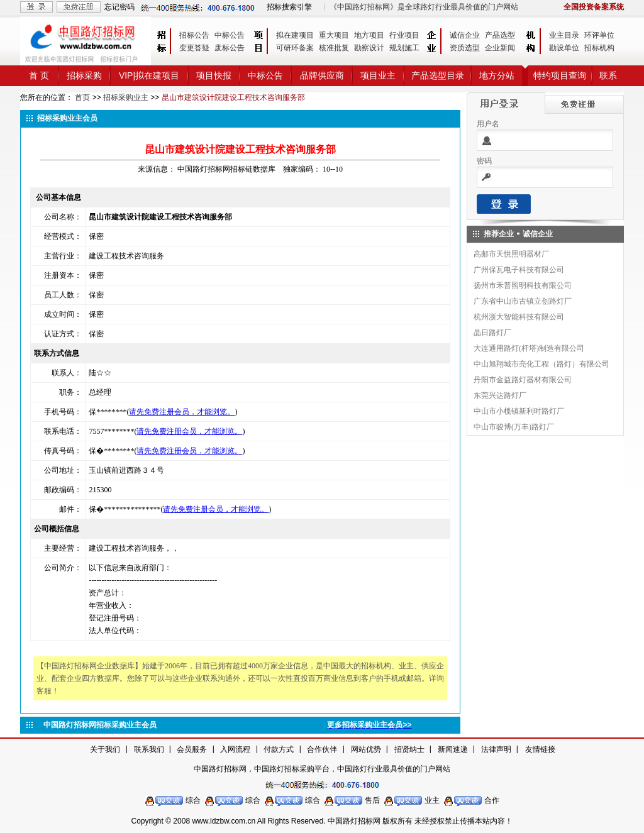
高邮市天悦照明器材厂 (511, 254)
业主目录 (564, 35)
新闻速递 (453, 749)
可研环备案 (295, 48)
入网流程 (235, 749)
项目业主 (378, 75)
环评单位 (599, 35)
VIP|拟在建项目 (149, 75)
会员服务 (192, 749)
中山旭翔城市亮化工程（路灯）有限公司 (541, 364)
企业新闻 (500, 48)
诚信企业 (465, 35)
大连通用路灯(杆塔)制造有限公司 (529, 348)
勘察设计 (369, 48)
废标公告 (230, 48)
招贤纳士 (409, 749)
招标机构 (599, 48)
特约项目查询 (560, 75)
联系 (608, 75)
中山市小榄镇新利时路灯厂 (519, 411)
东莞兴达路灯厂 (500, 395)
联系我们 (149, 749)
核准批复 (334, 48)
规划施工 (404, 48)
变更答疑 (194, 48)
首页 (82, 97)
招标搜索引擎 (289, 7)
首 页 (39, 75)
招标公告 (194, 35)
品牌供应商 (322, 75)
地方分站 (497, 75)
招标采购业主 (126, 97)
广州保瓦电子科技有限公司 (519, 270)
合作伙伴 (322, 749)
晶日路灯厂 (492, 333)
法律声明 (496, 749)
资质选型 (465, 48)
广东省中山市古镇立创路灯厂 (523, 301)
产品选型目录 (438, 75)
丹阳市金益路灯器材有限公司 (523, 380)
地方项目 (369, 35)
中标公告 (230, 35)
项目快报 (214, 75)
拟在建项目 (295, 35)
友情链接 (540, 749)
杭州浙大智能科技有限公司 (519, 317)
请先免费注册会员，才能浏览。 (182, 412)
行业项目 (404, 35)
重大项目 (334, 35)
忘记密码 (119, 7)
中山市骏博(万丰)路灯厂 (514, 427)
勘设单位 (564, 48)
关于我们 (105, 749)
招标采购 (84, 75)
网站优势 (366, 749)
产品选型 (500, 35)
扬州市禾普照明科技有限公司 (523, 285)
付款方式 (279, 749)
